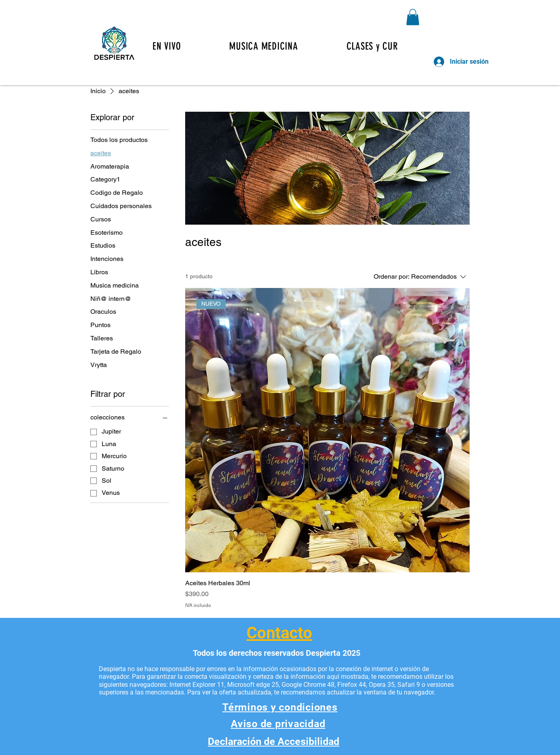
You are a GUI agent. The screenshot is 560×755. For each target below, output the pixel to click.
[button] (379, 46)
